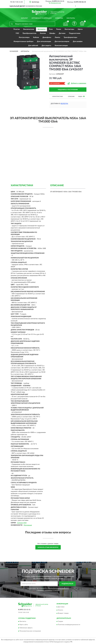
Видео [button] (81, 96)
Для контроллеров (62, 41)
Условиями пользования (45, 590)
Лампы (57, 37)
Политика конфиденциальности (69, 625)
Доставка (61, 607)
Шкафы (52, 33)
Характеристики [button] (57, 97)
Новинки (59, 18)
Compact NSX (22, 523)
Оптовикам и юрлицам (42, 18)
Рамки (59, 29)
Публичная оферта (26, 628)
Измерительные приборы (23, 41)
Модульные (28, 525)
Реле (51, 29)
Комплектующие (61, 46)
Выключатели (29, 29)
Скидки (60, 621)
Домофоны (47, 37)
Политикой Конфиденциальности (58, 589)
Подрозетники (75, 33)
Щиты (80, 29)
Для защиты (46, 46)
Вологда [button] (64, 104)
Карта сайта (24, 625)
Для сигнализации (44, 41)
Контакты (71, 18)
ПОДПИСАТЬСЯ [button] (67, 584)
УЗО (17, 33)
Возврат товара (63, 613)
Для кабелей (33, 46)
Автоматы (42, 29)
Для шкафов (78, 41)
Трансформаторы (70, 37)
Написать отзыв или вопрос (48, 547)
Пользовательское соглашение (30, 631)
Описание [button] (71, 97)
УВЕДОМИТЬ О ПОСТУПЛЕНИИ (68, 90)
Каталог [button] (25, 18)
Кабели (36, 37)
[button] (55, 3)
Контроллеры (24, 37)
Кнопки (43, 33)
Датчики (62, 33)
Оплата (60, 610)
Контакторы (69, 29)
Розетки (17, 29)
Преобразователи (29, 33)
